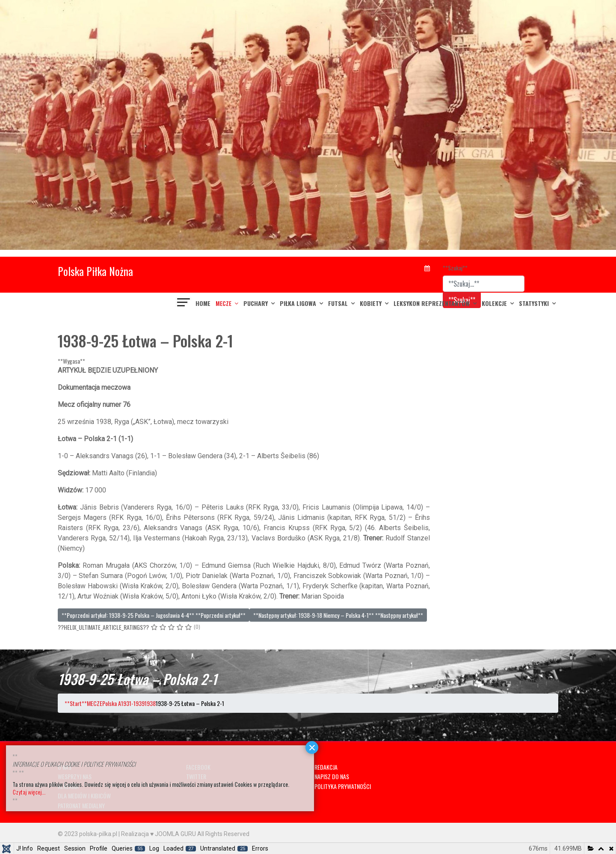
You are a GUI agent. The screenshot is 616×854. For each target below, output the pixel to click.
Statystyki (534, 303)
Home (203, 303)
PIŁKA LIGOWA (298, 303)
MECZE (224, 303)
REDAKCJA (326, 767)
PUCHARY (256, 303)
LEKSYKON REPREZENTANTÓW (432, 303)
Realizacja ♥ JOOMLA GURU (158, 834)
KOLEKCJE (494, 303)
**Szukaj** (455, 268)
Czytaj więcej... (29, 792)
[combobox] (484, 284)
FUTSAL (338, 303)
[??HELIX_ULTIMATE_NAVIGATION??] (184, 303)
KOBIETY (371, 303)
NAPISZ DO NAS (332, 776)
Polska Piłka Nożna (95, 271)
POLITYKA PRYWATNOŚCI (343, 786)
